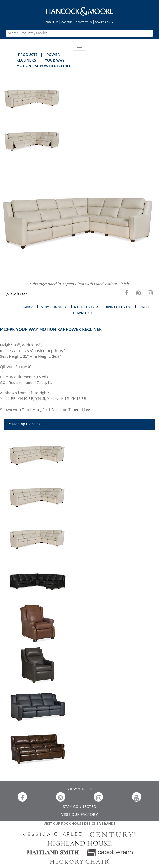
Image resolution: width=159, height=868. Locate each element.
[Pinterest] (138, 294)
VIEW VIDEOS (79, 789)
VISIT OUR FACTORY (79, 815)
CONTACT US (84, 22)
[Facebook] (127, 294)
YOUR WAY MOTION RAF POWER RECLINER (44, 64)
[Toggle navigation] (79, 46)
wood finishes (54, 308)
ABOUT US (52, 22)
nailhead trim (86, 308)
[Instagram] (150, 294)
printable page (119, 308)
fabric (28, 308)
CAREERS (67, 22)
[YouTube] (137, 797)
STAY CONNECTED (79, 807)
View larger (15, 295)
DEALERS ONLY (104, 22)
